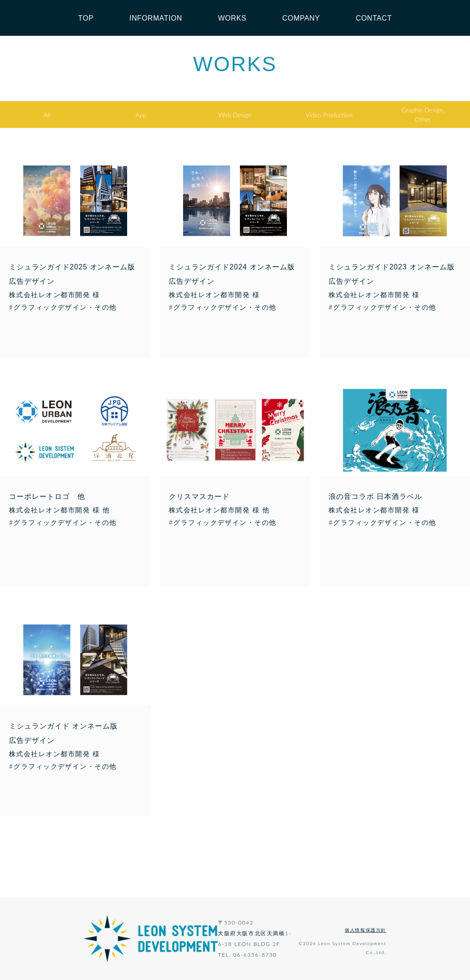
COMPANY (301, 18)
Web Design (235, 115)
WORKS (232, 18)
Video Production (329, 115)
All (47, 115)
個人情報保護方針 (365, 930)
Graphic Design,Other (423, 115)
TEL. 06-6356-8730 (248, 955)
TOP (86, 18)
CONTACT (374, 18)
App (141, 115)
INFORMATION (156, 18)
